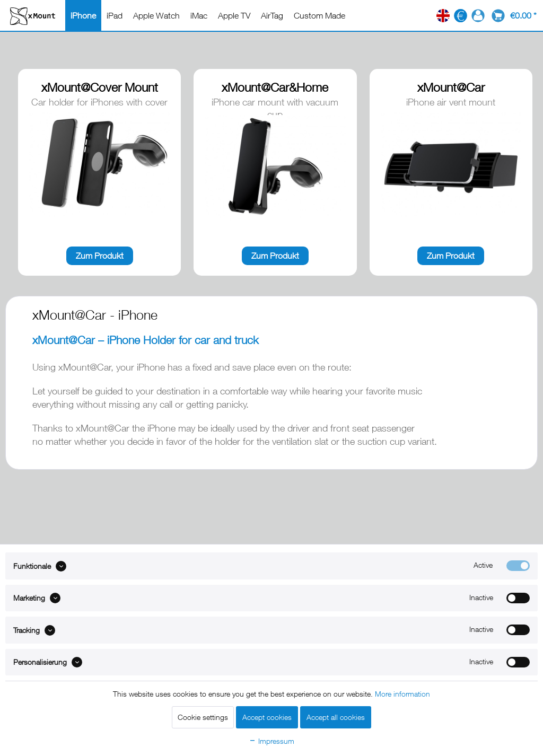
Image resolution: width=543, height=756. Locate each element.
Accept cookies (267, 717)
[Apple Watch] (156, 15)
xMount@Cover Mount (100, 87)
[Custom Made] (319, 15)
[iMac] (199, 15)
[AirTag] (272, 15)
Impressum (271, 741)
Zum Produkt (100, 256)
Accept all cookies (336, 717)
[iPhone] (83, 15)
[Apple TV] (234, 15)
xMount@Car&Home (275, 87)
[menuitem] (83, 15)
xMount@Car (451, 87)
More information (402, 694)
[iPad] (115, 15)
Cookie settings (203, 717)
